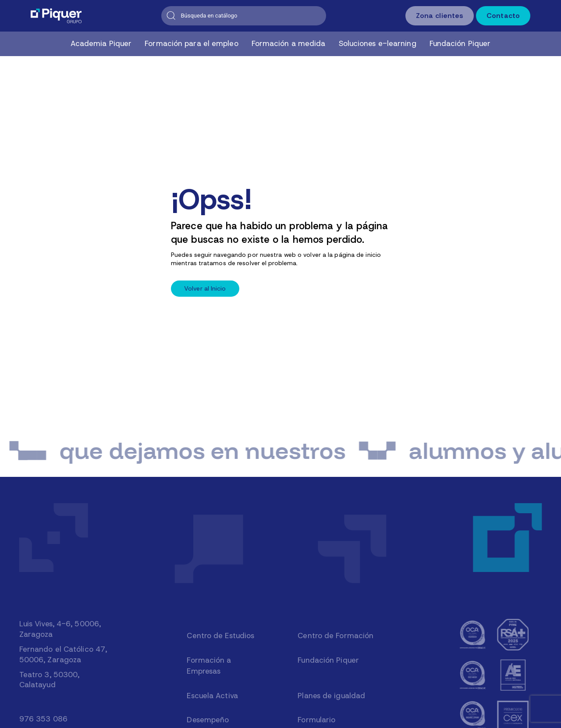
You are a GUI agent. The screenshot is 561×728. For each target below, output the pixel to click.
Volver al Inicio (205, 288)
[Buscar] (244, 16)
